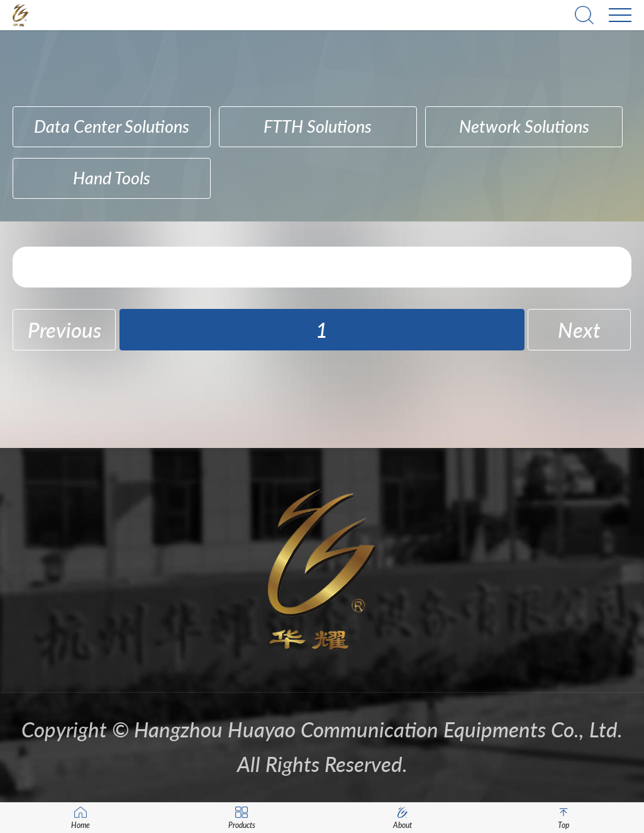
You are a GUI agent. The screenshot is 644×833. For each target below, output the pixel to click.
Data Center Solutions (112, 126)
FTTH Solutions (318, 126)
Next (579, 330)
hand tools (112, 178)
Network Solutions (524, 126)
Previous (64, 330)
